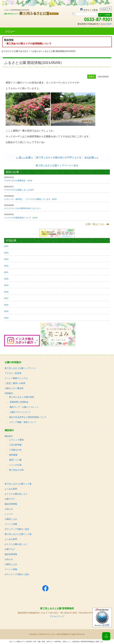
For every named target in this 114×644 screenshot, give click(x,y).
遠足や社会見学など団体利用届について (28, 417)
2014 (6, 318)
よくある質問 (11, 489)
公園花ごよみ (11, 519)
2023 (6, 259)
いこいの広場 (15, 465)
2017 (6, 298)
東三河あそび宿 (16, 470)
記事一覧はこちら (95, 224)
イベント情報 (11, 524)
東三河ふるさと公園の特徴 (22, 397)
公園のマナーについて (20, 412)
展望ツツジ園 (15, 460)
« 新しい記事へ (25, 157)
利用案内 (9, 393)
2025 (6, 246)
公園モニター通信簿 (14, 388)
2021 (6, 272)
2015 (6, 311)
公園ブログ (10, 499)
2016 (6, 305)
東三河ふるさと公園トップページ (20, 368)
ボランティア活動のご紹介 (17, 529)
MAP (109, 24)
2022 (6, 266)
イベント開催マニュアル (16, 378)
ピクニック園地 (16, 440)
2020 (6, 279)
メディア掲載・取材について (23, 422)
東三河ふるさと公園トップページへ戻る (57, 165)
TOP (106, 637)
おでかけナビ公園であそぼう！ (16, 51)
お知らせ (37, 51)
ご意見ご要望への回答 (15, 383)
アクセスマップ (57, 616)
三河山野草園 (15, 445)
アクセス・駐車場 (13, 373)
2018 (6, 292)
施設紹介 (9, 436)
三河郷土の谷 (15, 450)
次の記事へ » (91, 157)
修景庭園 (13, 455)
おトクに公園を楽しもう (16, 494)
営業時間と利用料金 (19, 402)
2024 (6, 253)
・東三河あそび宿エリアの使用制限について (28, 44)
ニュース (9, 514)
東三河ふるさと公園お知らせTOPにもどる (59, 157)
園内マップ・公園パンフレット (24, 407)
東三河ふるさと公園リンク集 (18, 484)
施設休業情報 (11, 504)
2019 (6, 285)
